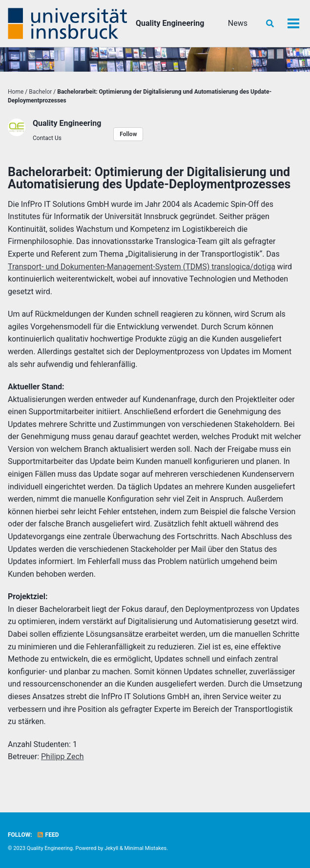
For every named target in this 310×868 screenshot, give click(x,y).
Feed (48, 835)
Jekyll (111, 848)
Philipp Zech (62, 757)
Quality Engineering (170, 23)
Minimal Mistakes (146, 848)
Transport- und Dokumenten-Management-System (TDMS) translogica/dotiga (142, 267)
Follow (128, 134)
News (238, 23)
